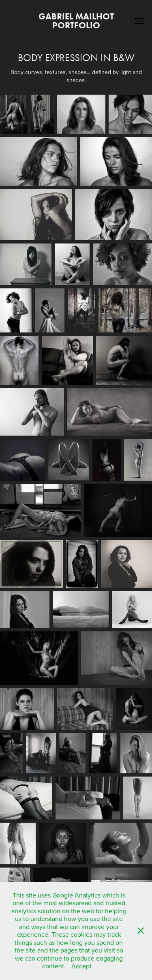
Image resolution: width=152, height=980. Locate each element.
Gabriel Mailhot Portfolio (77, 21)
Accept (81, 966)
